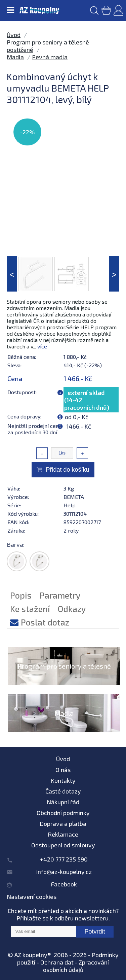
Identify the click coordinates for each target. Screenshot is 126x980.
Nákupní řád (63, 802)
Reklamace (63, 834)
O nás (63, 770)
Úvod (14, 35)
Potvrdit (95, 932)
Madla (15, 57)
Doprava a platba (63, 823)
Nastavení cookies (32, 897)
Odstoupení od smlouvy (63, 845)
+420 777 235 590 (64, 859)
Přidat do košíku (67, 470)
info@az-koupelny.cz (64, 872)
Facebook (64, 884)
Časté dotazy (63, 791)
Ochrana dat (57, 962)
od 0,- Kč (77, 417)
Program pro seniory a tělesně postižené (64, 674)
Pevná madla (50, 57)
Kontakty (63, 780)
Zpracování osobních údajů (76, 966)
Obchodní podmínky (63, 813)
